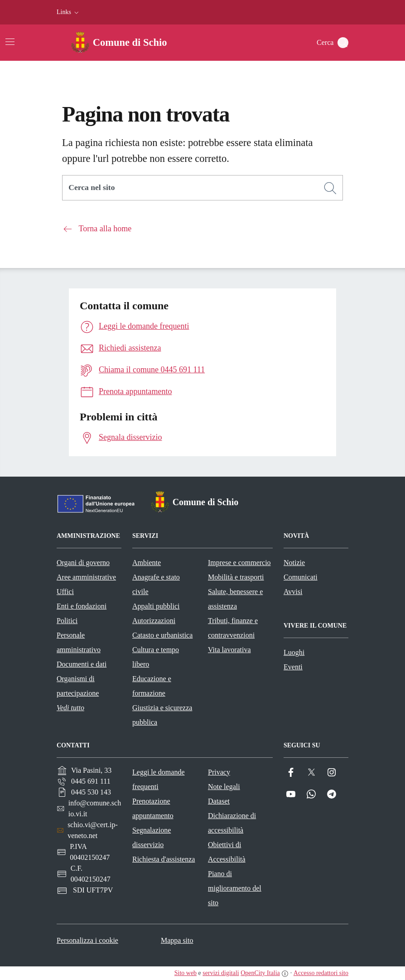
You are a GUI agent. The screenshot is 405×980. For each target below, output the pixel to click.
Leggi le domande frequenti (159, 779)
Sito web (186, 973)
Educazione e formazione (152, 686)
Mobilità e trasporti (236, 577)
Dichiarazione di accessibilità (232, 823)
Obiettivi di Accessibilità (227, 852)
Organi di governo (83, 563)
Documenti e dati (82, 664)
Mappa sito (177, 940)
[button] (69, 12)
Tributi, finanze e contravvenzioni (233, 628)
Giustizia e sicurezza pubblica (162, 715)
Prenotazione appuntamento (153, 808)
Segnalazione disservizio (152, 837)
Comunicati (301, 577)
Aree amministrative (86, 577)
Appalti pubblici (156, 606)
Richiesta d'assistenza (164, 859)
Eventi (293, 667)
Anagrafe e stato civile (156, 584)
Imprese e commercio (239, 563)
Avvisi (293, 592)
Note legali (224, 787)
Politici (67, 621)
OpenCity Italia (260, 973)
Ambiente (147, 563)
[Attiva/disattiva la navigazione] (10, 42)
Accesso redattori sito (321, 973)
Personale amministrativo (79, 642)
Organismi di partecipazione (78, 686)
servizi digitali (221, 973)
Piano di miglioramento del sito (235, 888)
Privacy (219, 772)
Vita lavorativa (229, 650)
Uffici (65, 592)
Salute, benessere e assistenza (235, 599)
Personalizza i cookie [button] (87, 940)
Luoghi (294, 652)
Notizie (294, 563)
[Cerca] (330, 188)
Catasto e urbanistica (162, 635)
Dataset (219, 801)
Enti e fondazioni (82, 606)
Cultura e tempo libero (156, 657)
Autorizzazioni (154, 621)
